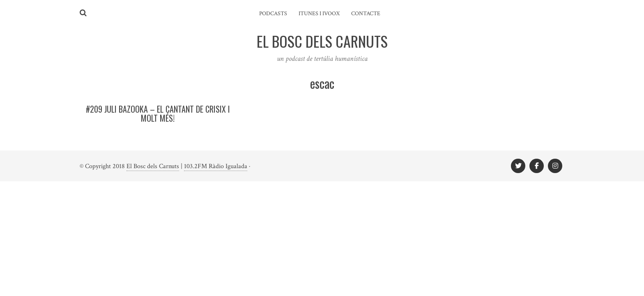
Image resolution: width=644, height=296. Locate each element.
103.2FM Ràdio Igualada (216, 166)
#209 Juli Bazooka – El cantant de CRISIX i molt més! (158, 113)
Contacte (366, 14)
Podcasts (273, 14)
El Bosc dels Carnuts (153, 166)
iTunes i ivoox (319, 14)
